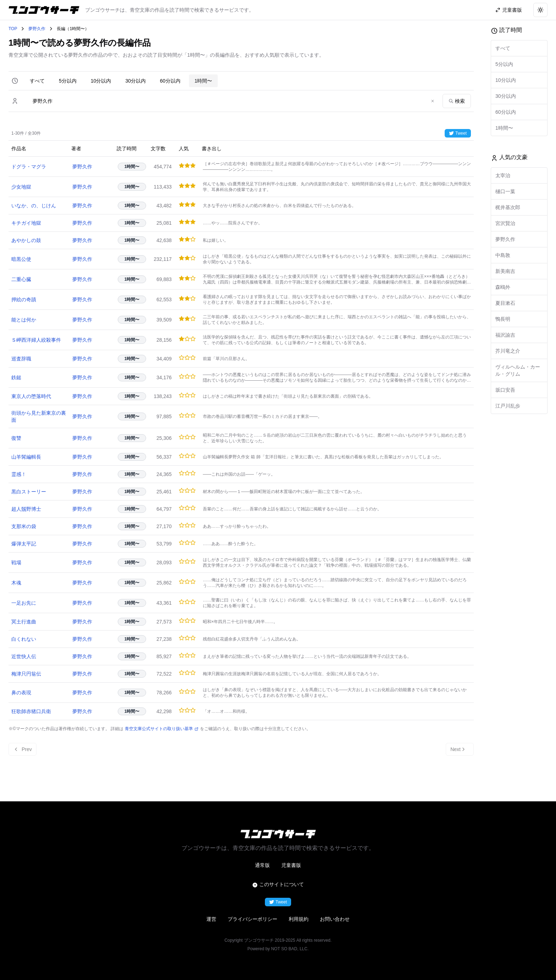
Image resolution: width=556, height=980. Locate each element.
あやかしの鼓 (26, 240)
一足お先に (24, 603)
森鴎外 (503, 287)
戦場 (16, 562)
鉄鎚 (16, 377)
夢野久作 (37, 29)
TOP (13, 29)
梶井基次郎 (508, 207)
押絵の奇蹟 (24, 299)
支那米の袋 (24, 526)
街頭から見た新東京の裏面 (39, 416)
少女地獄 (21, 187)
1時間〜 (204, 81)
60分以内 (170, 81)
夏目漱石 (505, 303)
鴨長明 (503, 319)
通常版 (262, 865)
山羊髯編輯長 (26, 457)
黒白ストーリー (29, 492)
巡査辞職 (21, 359)
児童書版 (291, 865)
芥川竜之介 (508, 351)
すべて (37, 81)
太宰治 (503, 175)
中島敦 (503, 255)
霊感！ (19, 474)
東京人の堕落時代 (31, 396)
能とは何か (24, 320)
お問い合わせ (335, 919)
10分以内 (101, 81)
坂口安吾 (505, 390)
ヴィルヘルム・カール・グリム (518, 370)
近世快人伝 (24, 656)
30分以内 (135, 81)
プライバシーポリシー (252, 919)
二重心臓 (21, 279)
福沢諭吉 (505, 335)
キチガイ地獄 (26, 223)
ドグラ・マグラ (29, 167)
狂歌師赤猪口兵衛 (31, 711)
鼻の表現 (21, 693)
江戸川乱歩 (508, 406)
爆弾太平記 (24, 544)
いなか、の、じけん (34, 206)
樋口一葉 (505, 191)
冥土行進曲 (24, 622)
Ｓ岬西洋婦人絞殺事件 (36, 340)
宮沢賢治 (505, 223)
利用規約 (299, 919)
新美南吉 (505, 271)
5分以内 (68, 81)
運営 (211, 919)
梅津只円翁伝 (26, 674)
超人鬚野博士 (26, 509)
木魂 (16, 583)
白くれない (24, 639)
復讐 (16, 438)
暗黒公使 (21, 259)
